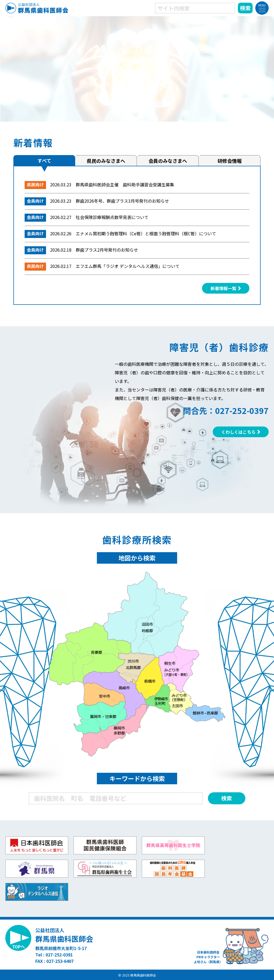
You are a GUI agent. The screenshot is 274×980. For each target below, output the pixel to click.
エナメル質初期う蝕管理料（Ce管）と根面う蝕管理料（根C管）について (146, 233)
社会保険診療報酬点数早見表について (112, 217)
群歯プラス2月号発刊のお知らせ (107, 250)
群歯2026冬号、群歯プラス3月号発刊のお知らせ (122, 201)
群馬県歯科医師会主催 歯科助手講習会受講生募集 (125, 185)
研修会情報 (230, 161)
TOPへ (18, 947)
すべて (44, 160)
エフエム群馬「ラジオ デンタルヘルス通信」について (128, 266)
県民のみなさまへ (106, 161)
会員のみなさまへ (168, 161)
